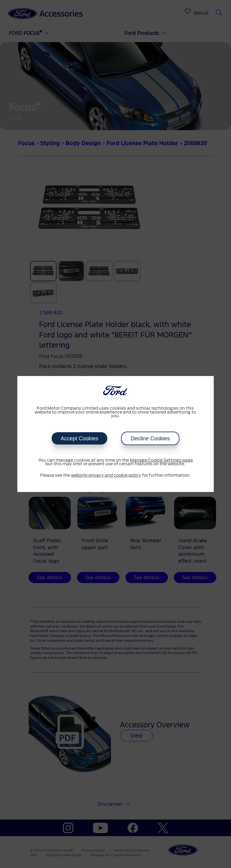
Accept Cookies (79, 439)
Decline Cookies (150, 439)
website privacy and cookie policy (106, 475)
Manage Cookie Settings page (161, 460)
